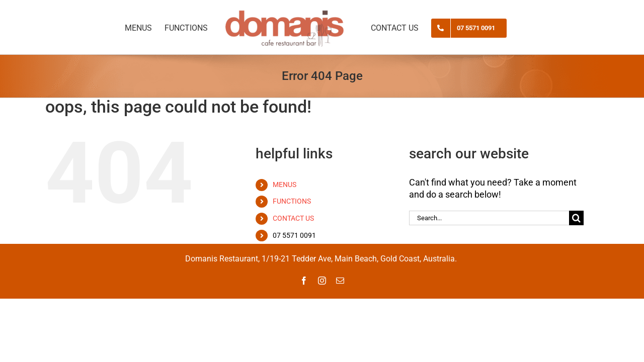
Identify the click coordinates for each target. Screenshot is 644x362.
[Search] (576, 218)
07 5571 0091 (294, 235)
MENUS (285, 185)
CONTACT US (293, 218)
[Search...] (489, 218)
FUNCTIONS (292, 201)
